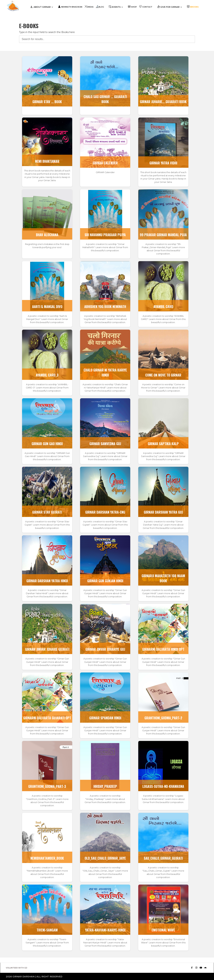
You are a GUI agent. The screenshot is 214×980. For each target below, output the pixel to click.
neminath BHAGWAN (70, 7)
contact (146, 7)
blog (100, 7)
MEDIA (89, 7)
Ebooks (193, 7)
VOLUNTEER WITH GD (17, 968)
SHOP (132, 7)
